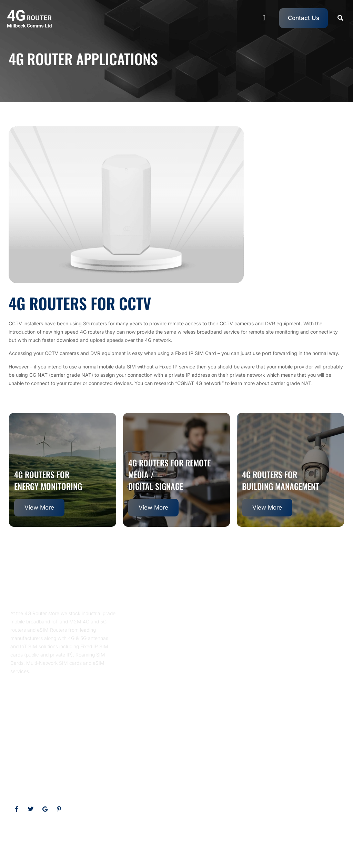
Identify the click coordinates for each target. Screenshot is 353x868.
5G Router (228, 837)
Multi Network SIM (312, 837)
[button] (264, 18)
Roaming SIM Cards (265, 837)
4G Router (201, 837)
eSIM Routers (171, 837)
